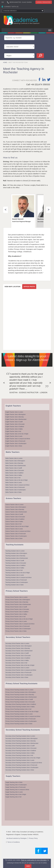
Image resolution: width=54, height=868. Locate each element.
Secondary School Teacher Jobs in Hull (16, 663)
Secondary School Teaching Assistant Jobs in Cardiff (20, 746)
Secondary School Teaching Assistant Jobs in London (20, 736)
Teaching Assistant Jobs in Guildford (15, 565)
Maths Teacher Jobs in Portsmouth (15, 487)
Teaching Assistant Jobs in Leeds (15, 575)
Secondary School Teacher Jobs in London (17, 643)
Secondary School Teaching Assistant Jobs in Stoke (20, 770)
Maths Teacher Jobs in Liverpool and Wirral (17, 485)
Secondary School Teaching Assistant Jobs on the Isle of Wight (23, 758)
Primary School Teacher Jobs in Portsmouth (18, 626)
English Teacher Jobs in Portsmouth (15, 441)
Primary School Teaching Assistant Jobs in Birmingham (21, 692)
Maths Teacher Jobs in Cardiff (14, 468)
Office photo (29, 287)
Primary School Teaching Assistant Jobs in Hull (18, 709)
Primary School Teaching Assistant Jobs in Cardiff (19, 699)
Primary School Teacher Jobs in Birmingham (18, 600)
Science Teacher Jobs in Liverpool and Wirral (18, 531)
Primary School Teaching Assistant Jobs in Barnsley (20, 695)
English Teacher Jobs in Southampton (16, 443)
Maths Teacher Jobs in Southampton (16, 490)
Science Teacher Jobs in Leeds (14, 529)
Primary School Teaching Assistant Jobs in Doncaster (20, 702)
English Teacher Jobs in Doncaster (15, 424)
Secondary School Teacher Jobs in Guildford (18, 658)
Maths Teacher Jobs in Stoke (13, 492)
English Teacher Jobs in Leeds (14, 436)
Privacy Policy (33, 838)
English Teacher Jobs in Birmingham (16, 414)
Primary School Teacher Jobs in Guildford (17, 612)
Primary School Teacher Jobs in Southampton (18, 629)
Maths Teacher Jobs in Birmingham (15, 461)
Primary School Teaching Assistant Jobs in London (19, 690)
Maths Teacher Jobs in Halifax (14, 475)
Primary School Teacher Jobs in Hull (15, 617)
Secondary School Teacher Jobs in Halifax (17, 660)
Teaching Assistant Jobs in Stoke (14, 585)
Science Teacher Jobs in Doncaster (15, 517)
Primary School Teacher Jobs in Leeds (16, 621)
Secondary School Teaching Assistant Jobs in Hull (19, 755)
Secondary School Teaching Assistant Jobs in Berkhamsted (22, 743)
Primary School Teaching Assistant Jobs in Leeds (19, 714)
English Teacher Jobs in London (14, 412)
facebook (40, 79)
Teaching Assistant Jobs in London (15, 551)
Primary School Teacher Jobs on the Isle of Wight (19, 619)
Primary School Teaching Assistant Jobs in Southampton (21, 721)
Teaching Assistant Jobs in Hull (14, 570)
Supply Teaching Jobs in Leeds (14, 792)
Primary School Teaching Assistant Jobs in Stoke (19, 724)
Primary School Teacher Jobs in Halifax (16, 614)
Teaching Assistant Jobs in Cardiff (15, 561)
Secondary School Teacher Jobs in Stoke (17, 677)
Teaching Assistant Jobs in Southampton (17, 582)
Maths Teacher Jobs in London (14, 458)
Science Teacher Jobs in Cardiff (14, 514)
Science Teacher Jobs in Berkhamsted (16, 512)
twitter (49, 79)
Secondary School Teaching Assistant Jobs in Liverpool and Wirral (24, 763)
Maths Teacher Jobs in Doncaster (15, 470)
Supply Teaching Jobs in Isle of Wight (16, 794)
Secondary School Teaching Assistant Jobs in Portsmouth (21, 765)
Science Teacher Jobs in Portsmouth (16, 534)
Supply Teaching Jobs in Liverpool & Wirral (17, 790)
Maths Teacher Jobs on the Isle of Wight (17, 480)
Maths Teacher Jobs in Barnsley (14, 463)
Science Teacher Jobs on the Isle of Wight (17, 526)
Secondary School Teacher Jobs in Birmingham (19, 646)
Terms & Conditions (14, 842)
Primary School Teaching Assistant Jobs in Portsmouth (20, 719)
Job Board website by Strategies (17, 838)
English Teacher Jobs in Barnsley (15, 417)
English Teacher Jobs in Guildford (15, 427)
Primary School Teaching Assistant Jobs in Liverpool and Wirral (23, 716)
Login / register (44, 2)
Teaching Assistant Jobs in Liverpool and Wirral (18, 577)
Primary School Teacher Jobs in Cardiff (16, 607)
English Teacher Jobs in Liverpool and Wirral (18, 439)
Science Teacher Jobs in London (14, 505)
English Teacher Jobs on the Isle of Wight (17, 434)
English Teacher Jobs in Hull (13, 431)
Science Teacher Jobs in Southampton (16, 536)
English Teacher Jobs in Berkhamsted (16, 419)
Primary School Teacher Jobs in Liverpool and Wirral (20, 624)
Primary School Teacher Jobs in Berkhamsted (18, 604)
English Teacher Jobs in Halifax (14, 429)
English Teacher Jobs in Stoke (14, 446)
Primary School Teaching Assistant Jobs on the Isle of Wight (22, 712)
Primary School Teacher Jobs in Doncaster (17, 609)
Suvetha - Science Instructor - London (28, 393)
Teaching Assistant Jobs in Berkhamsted (17, 558)
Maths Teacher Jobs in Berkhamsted (16, 466)
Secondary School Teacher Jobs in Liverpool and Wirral (21, 670)
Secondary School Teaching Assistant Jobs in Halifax (20, 707)
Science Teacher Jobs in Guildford (15, 519)
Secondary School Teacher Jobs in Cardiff (17, 653)
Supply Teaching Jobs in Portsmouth (16, 787)
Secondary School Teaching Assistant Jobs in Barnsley (21, 741)
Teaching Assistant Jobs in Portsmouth (16, 580)
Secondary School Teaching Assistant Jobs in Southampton (22, 767)
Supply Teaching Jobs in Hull (13, 797)
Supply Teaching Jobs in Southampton (16, 785)
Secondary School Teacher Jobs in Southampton (19, 675)
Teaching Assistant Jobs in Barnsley (15, 556)
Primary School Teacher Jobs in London (16, 597)
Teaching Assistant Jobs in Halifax (15, 568)
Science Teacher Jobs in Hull (13, 524)
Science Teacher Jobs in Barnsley (15, 509)
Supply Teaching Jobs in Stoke (14, 782)
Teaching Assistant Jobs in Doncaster (16, 563)
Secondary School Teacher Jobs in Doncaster (18, 656)
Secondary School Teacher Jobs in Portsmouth (18, 672)
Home (5, 62)
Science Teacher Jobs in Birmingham (16, 507)
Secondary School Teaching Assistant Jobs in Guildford (21, 704)
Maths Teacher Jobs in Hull (13, 478)
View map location (12, 287)
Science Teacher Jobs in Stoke (14, 538)
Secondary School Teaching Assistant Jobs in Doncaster (21, 748)
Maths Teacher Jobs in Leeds (14, 482)
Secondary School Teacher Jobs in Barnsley (18, 648)
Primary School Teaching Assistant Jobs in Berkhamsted (21, 697)
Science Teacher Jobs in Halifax (14, 522)
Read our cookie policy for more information (34, 860)
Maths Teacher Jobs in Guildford (14, 473)
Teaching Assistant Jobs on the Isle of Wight (18, 573)
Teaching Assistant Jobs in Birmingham (16, 553)
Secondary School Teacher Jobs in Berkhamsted (19, 651)
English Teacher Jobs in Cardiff (14, 422)
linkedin (44, 79)
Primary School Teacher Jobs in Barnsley (17, 602)
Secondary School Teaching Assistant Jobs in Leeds (20, 760)
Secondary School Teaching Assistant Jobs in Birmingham (21, 738)
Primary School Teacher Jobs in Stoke (16, 631)
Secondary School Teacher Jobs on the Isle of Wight (20, 665)
